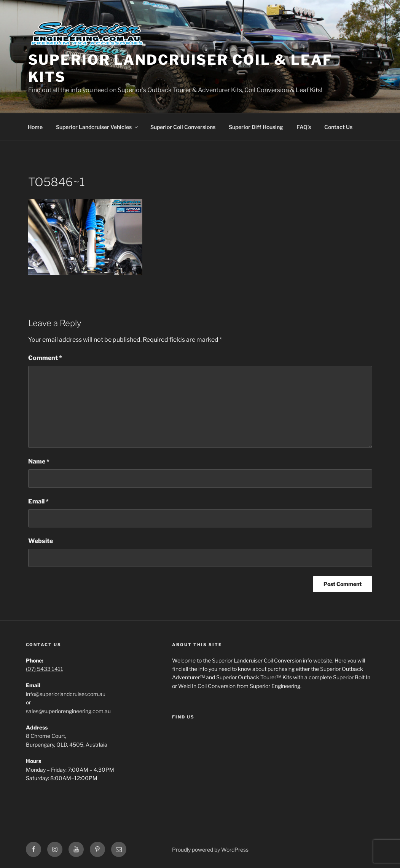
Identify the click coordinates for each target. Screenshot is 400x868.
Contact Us (338, 127)
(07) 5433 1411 (45, 669)
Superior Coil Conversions (183, 127)
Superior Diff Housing (256, 127)
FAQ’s (304, 127)
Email (38, 501)
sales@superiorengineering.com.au (68, 711)
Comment (45, 358)
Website (41, 541)
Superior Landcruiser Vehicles (97, 127)
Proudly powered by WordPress (210, 850)
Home (35, 127)
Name (39, 461)
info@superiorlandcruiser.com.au (66, 694)
